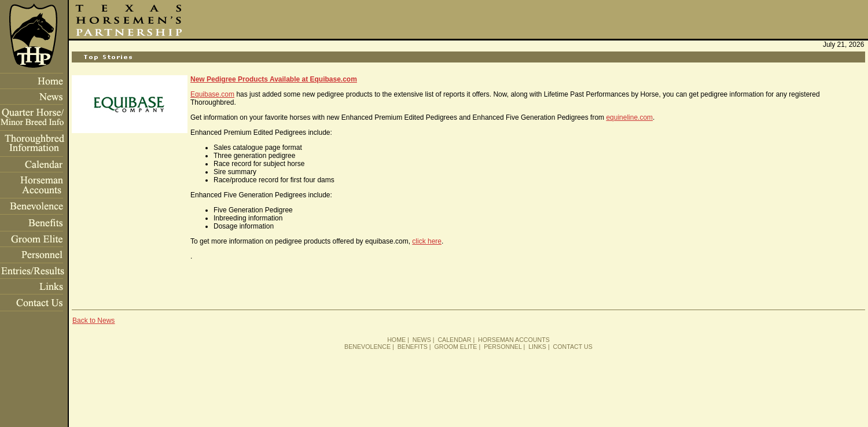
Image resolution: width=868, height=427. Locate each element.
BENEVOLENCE (367, 347)
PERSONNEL (503, 347)
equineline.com (629, 117)
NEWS (422, 340)
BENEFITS (413, 347)
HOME (396, 340)
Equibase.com (212, 94)
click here (427, 241)
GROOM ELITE (455, 347)
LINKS (537, 347)
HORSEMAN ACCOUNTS (514, 340)
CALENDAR (454, 340)
